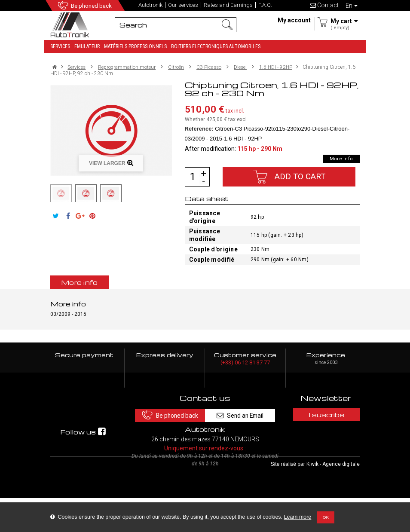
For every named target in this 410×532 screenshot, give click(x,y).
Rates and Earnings (228, 5)
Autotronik (150, 5)
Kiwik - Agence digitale (333, 498)
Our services (183, 5)
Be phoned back (93, 6)
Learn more (298, 517)
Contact (324, 5)
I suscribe (326, 415)
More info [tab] (80, 282)
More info (341, 159)
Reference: (199, 129)
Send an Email (242, 414)
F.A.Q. (265, 5)
